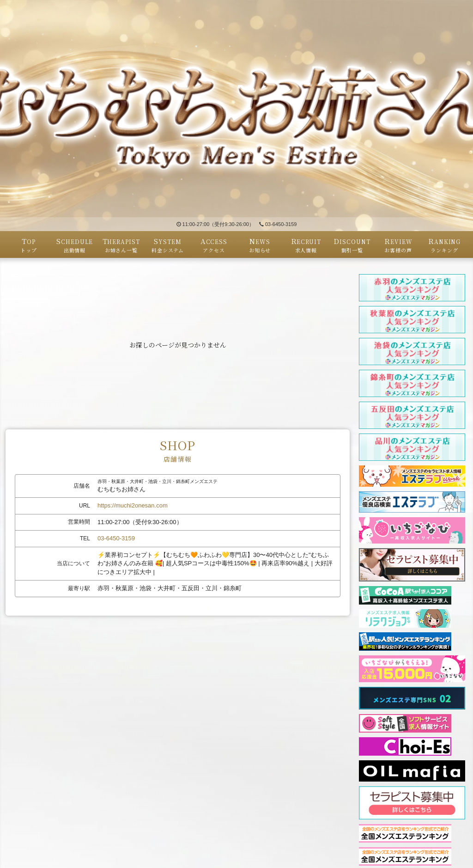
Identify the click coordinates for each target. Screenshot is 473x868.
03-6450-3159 (278, 224)
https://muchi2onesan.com (133, 505)
